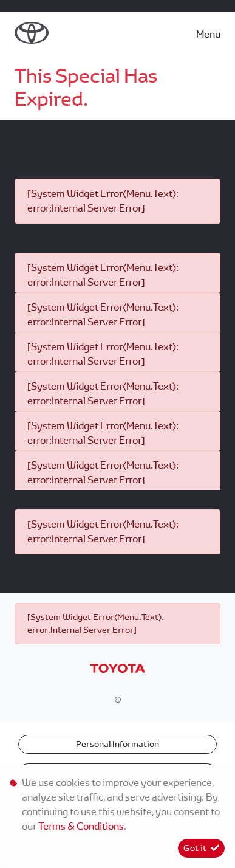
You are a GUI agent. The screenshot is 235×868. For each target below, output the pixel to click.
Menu (208, 34)
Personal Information (118, 744)
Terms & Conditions (81, 826)
